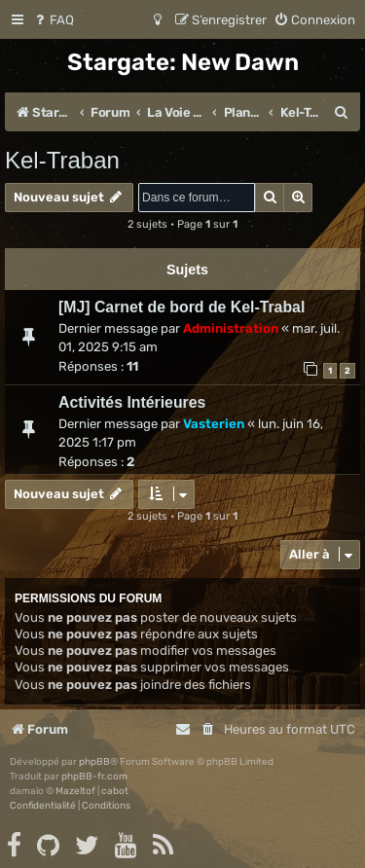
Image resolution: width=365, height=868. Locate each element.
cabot (115, 791)
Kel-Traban (62, 160)
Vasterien (214, 424)
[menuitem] (53, 20)
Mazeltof (75, 791)
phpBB (94, 762)
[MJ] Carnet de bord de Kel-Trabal (182, 307)
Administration (231, 328)
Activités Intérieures (132, 402)
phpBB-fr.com (94, 777)
